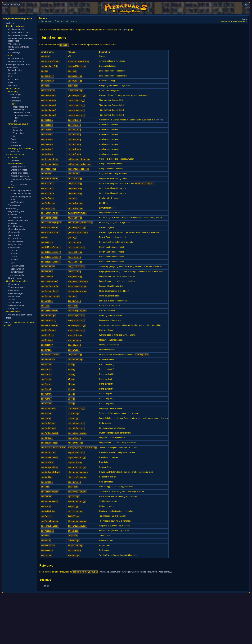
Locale (14, 250)
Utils (13, 263)
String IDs (13, 309)
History (244, 19)
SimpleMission (17, 272)
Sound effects (15, 303)
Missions (15, 98)
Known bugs (14, 52)
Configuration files (17, 29)
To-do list (15, 161)
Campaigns (16, 101)
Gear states (14, 290)
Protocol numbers (17, 62)
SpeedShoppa (17, 269)
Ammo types (14, 296)
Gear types (14, 284)
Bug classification (19, 184)
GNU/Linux (14, 79)
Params (14, 254)
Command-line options (19, 32)
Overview (13, 214)
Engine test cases (19, 170)
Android (12, 73)
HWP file (159, 127)
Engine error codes (19, 173)
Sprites (12, 299)
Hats (13, 136)
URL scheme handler (18, 35)
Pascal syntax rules (20, 176)
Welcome (11, 23)
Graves (14, 142)
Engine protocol (18, 167)
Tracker (14, 257)
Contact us (8, 323)
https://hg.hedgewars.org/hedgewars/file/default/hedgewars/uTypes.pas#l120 (136, 623)
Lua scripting (12, 208)
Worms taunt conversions (20, 315)
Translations (14, 205)
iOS (10, 76)
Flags (13, 139)
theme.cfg (17, 130)
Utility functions (16, 244)
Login (246, 4)
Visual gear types (16, 287)
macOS (12, 82)
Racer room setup (17, 59)
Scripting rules (15, 217)
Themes (14, 127)
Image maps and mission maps (20, 108)
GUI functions (15, 238)
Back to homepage (12, 4)
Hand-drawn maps (21, 112)
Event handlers (15, 226)
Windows (13, 85)
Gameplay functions (18, 229)
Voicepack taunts (16, 306)
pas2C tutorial (17, 202)
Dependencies (15, 70)
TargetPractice (17, 266)
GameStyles (16, 95)
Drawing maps (15, 278)
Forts (15, 121)
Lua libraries (14, 247)
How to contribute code (21, 194)
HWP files (15, 151)
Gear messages (16, 293)
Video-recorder (15, 44)
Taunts (124, 30)
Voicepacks (16, 145)
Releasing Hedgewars (21, 191)
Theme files (18, 133)
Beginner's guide (16, 211)
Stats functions (15, 235)
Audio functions (16, 241)
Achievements (17, 275)
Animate (14, 260)
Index (9, 318)
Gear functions (15, 232)
